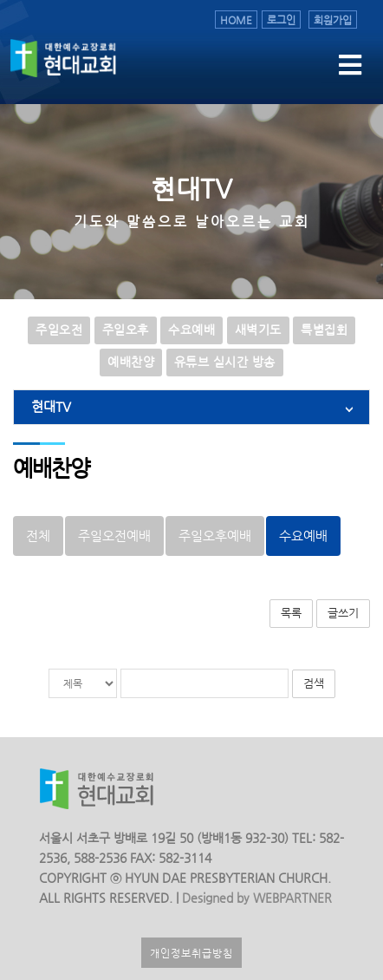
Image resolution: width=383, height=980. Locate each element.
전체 (38, 536)
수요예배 (191, 330)
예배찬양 (131, 362)
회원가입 (333, 20)
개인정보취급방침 (191, 953)
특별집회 (324, 330)
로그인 (281, 20)
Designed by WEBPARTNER (255, 898)
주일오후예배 (215, 536)
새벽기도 (258, 330)
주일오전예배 (114, 536)
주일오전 (59, 330)
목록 (291, 613)
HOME (236, 20)
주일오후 (126, 330)
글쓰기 (343, 613)
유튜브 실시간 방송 (225, 362)
